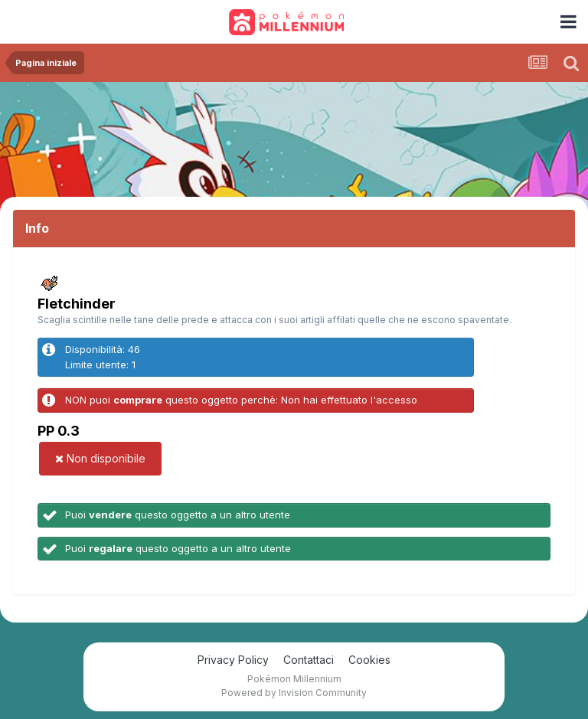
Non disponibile (100, 458)
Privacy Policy (233, 660)
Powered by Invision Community (294, 693)
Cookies (369, 660)
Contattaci (309, 660)
